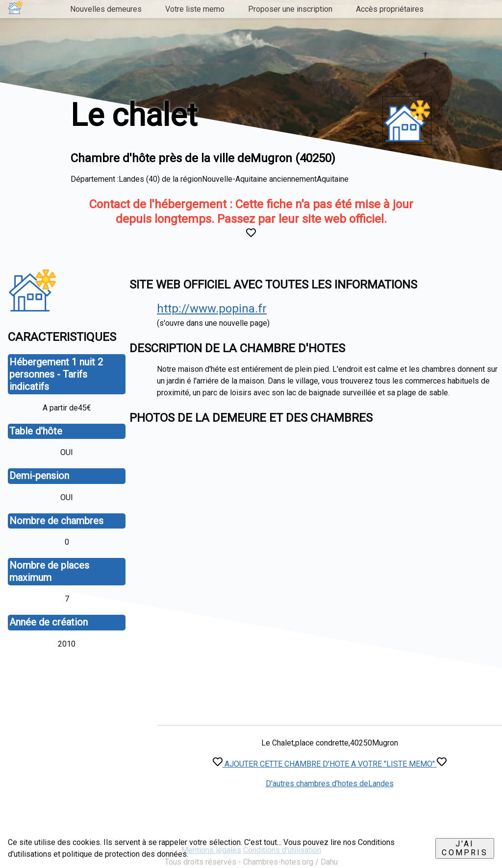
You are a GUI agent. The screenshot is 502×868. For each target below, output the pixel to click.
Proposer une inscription (290, 9)
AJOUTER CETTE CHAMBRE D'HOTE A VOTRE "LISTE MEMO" (330, 764)
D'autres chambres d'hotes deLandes (330, 784)
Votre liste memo (195, 9)
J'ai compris (464, 848)
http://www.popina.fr (212, 309)
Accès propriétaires (390, 9)
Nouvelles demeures (106, 9)
